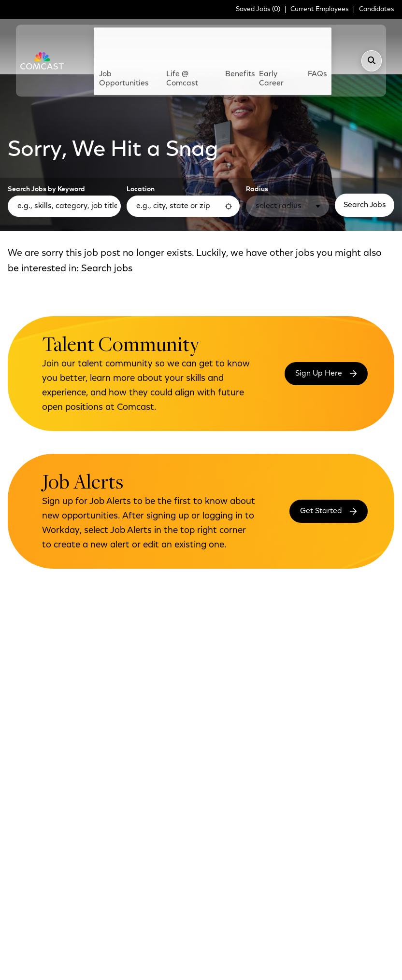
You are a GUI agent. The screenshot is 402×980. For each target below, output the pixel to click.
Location (141, 134)
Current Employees (320, 10)
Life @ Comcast (190, 40)
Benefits (237, 35)
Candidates (377, 10)
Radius (257, 134)
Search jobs (107, 213)
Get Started (321, 455)
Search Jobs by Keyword (46, 134)
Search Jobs (365, 149)
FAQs (301, 35)
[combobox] (183, 150)
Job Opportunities (145, 40)
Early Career (264, 40)
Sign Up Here (319, 318)
